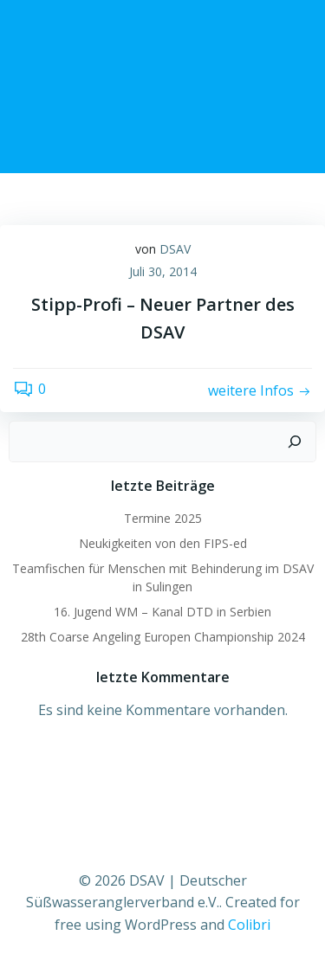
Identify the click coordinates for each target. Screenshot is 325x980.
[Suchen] (295, 442)
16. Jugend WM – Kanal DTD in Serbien (162, 612)
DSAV (175, 249)
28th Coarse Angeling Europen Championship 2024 (163, 637)
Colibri (249, 925)
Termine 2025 (163, 518)
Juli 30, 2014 (163, 271)
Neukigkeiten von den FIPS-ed (163, 543)
